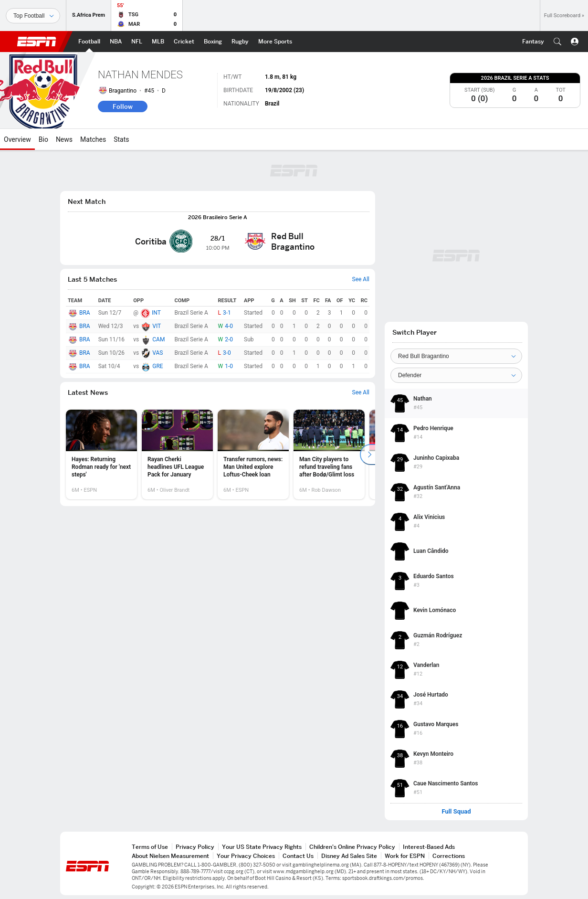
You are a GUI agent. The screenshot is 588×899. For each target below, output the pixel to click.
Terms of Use (150, 847)
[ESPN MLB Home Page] (158, 42)
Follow (123, 106)
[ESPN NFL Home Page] (137, 42)
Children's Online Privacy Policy (352, 847)
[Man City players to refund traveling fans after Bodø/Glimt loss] (329, 455)
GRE (157, 366)
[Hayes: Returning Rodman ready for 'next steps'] (101, 455)
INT (156, 313)
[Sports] (33, 16)
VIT (157, 326)
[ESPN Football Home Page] (89, 42)
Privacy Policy (195, 847)
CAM (158, 339)
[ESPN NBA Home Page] (116, 42)
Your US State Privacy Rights (262, 847)
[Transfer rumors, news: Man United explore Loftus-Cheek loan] (253, 455)
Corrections (449, 856)
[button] (557, 42)
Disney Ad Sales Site (349, 856)
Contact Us (298, 856)
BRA (85, 313)
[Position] (456, 375)
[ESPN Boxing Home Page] (213, 42)
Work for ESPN (405, 856)
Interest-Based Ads (429, 847)
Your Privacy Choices (246, 856)
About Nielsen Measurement (170, 856)
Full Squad (456, 812)
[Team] (456, 356)
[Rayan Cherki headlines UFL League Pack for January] (177, 455)
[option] (101, 455)
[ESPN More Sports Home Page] (275, 42)
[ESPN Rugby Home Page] (240, 42)
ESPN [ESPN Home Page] (37, 42)
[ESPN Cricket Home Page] (184, 42)
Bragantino (123, 91)
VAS (157, 353)
